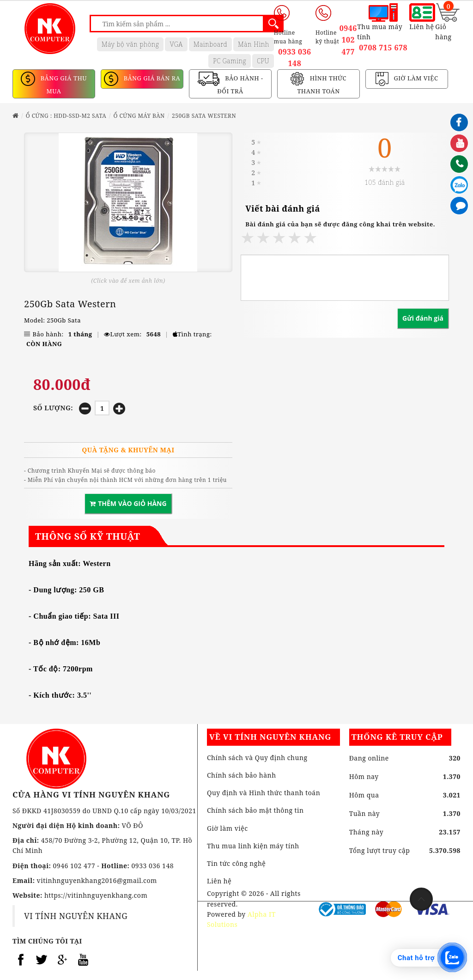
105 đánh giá (385, 182)
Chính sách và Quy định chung (257, 758)
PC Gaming (230, 61)
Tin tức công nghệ (236, 863)
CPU (263, 61)
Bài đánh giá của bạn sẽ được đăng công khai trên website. (340, 224)
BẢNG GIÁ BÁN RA (151, 79)
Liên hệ (219, 881)
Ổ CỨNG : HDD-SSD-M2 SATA (66, 116)
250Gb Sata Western (204, 116)
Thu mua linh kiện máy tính (253, 846)
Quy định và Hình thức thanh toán (264, 793)
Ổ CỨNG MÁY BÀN (139, 116)
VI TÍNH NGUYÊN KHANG (76, 916)
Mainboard (210, 44)
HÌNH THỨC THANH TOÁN (322, 85)
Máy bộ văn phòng (130, 44)
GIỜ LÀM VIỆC (415, 79)
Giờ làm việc (227, 828)
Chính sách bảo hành (242, 775)
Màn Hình (254, 44)
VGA (176, 44)
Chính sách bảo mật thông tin (255, 810)
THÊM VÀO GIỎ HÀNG (128, 503)
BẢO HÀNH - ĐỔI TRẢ (240, 85)
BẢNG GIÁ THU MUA (63, 85)
